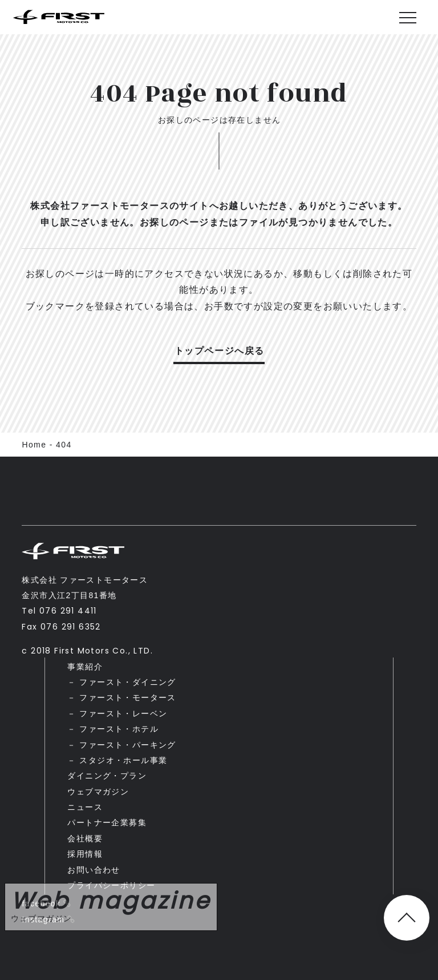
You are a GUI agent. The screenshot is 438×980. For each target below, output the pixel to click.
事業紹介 (85, 667)
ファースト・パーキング (127, 745)
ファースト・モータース (127, 697)
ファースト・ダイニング (127, 682)
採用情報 (85, 854)
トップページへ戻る (220, 351)
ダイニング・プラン (107, 776)
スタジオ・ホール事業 (123, 760)
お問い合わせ (94, 870)
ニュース (85, 807)
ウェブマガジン (98, 792)
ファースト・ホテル (119, 729)
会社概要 (85, 838)
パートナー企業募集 (107, 822)
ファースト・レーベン (123, 713)
